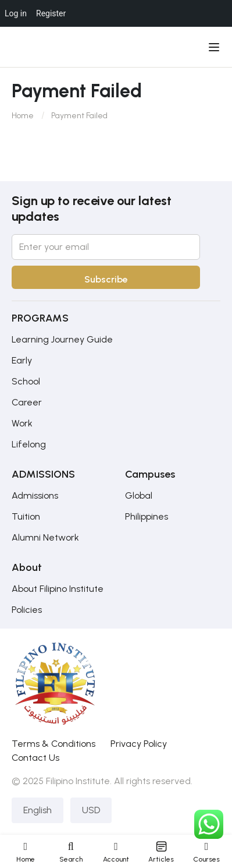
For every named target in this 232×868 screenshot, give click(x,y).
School (26, 381)
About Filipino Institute (58, 589)
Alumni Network (45, 537)
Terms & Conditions (53, 744)
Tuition (26, 516)
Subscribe (106, 279)
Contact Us (35, 758)
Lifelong (29, 444)
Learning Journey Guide (62, 339)
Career (27, 402)
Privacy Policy (139, 744)
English (38, 810)
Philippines (147, 516)
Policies (27, 610)
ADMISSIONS (43, 474)
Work (22, 423)
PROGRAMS (40, 318)
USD (91, 810)
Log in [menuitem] (16, 13)
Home (23, 116)
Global (139, 495)
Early (22, 360)
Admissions (35, 495)
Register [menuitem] (51, 13)
